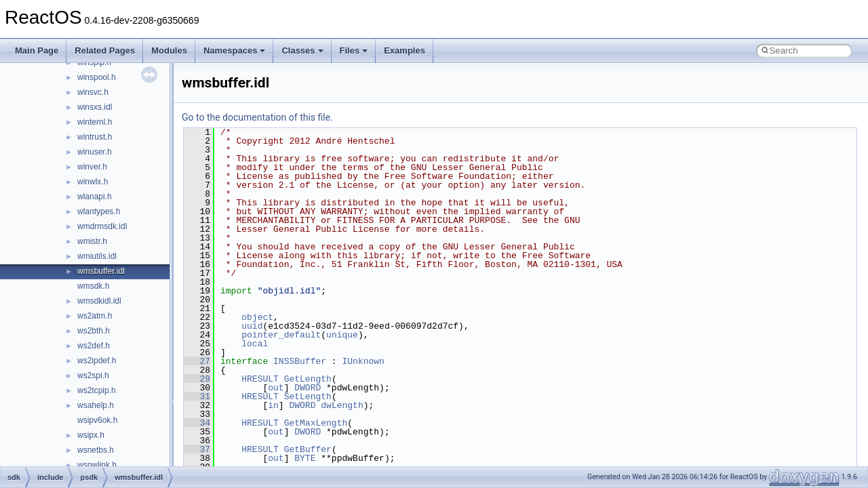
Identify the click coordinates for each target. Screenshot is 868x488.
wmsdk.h (93, 286)
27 (197, 361)
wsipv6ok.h (97, 420)
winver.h (92, 167)
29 (197, 379)
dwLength (342, 405)
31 (197, 396)
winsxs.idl (95, 107)
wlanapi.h (95, 197)
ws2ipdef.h (97, 361)
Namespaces (235, 50)
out (276, 388)
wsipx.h (91, 435)
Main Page (37, 50)
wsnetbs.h (96, 450)
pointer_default (281, 335)
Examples (405, 50)
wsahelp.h (96, 405)
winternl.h (95, 122)
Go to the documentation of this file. (257, 117)
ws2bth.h (94, 331)
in (273, 405)
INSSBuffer (300, 361)
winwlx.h (93, 182)
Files (354, 50)
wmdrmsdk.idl (102, 226)
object (257, 317)
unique (342, 335)
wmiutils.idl (97, 256)
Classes (302, 50)
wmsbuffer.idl (101, 271)
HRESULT (260, 379)
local (255, 344)
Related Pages (105, 50)
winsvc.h (93, 92)
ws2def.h (94, 346)
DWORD (308, 388)
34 (197, 423)
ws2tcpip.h (97, 390)
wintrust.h (95, 137)
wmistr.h (92, 241)
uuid (252, 326)
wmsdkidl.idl (99, 301)
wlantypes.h (99, 211)
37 (197, 449)
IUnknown (363, 361)
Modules (169, 50)
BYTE (305, 458)
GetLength (308, 379)
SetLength (308, 396)
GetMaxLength (316, 423)
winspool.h (97, 77)
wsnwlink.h (97, 465)
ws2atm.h (95, 316)
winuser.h (95, 152)
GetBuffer (308, 449)
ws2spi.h (93, 375)
